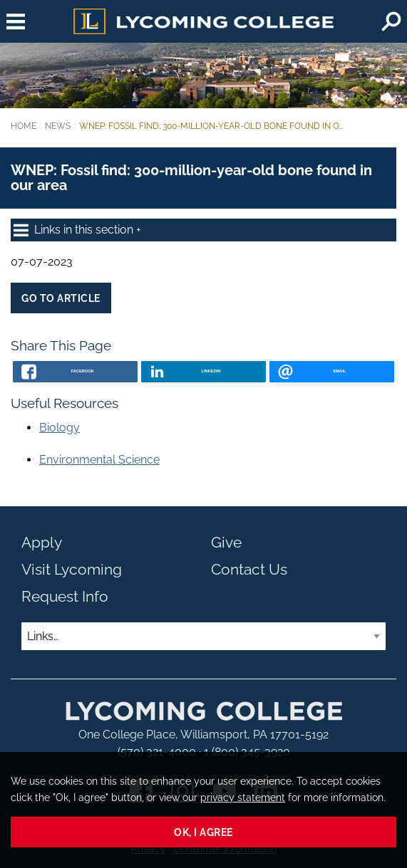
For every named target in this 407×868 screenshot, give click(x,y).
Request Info (65, 596)
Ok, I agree (203, 832)
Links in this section (75, 230)
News (58, 126)
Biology (60, 428)
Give (226, 542)
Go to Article (61, 298)
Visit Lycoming (72, 569)
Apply (42, 542)
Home (24, 126)
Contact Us (249, 569)
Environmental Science (99, 460)
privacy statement (243, 797)
